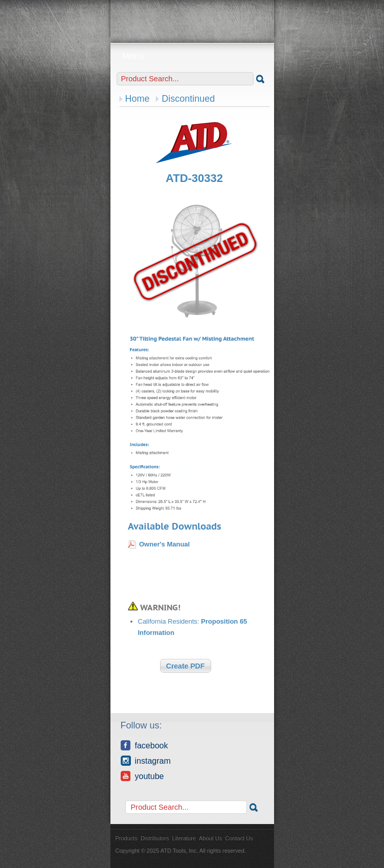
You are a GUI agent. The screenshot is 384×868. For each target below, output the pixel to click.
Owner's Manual (164, 544)
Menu (192, 56)
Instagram (146, 761)
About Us (210, 838)
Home (138, 99)
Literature (184, 838)
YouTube (142, 776)
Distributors (155, 838)
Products (127, 838)
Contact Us (239, 838)
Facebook (144, 745)
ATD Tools (192, 18)
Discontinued (188, 99)
